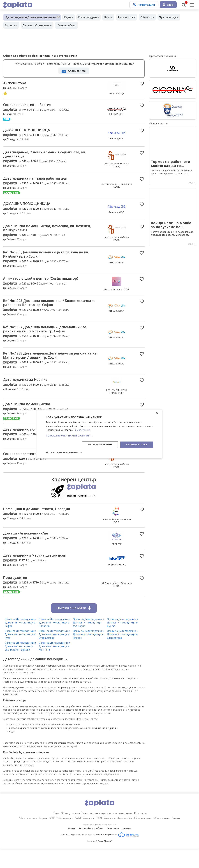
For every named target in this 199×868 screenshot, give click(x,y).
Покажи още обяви (74, 628)
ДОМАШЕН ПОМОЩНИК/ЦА (31, 131)
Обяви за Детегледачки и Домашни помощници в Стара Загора (54, 654)
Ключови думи (90, 17)
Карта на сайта (125, 837)
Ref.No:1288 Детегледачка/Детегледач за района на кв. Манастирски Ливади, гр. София (51, 369)
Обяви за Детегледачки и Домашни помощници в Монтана (54, 666)
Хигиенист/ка (17, 83)
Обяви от (153, 17)
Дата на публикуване (38, 25)
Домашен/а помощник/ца (30, 551)
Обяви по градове (143, 837)
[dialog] (99, 434)
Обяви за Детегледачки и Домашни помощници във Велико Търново (20, 666)
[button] (99, 435)
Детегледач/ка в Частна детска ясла (40, 574)
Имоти (70, 848)
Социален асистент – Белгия (32, 105)
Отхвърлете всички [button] (98, 444)
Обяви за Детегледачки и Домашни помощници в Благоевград (123, 654)
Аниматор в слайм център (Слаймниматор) (48, 285)
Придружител (17, 597)
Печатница (114, 848)
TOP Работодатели (106, 837)
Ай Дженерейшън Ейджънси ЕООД (117, 188)
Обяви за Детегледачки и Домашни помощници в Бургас (123, 642)
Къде (68, 17)
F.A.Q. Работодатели (85, 837)
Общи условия (67, 833)
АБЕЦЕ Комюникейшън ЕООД (117, 167)
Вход (168, 5)
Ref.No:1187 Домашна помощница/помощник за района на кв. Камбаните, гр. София (50, 342)
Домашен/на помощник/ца (31, 419)
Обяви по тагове (162, 837)
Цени (51, 833)
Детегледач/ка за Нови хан (31, 394)
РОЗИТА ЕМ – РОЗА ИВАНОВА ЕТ (117, 406)
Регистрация (144, 5)
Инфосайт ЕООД (117, 583)
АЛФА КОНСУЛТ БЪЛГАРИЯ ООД (117, 538)
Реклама (176, 837)
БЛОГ (52, 837)
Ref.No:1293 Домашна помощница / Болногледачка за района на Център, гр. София (45, 312)
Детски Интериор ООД (117, 295)
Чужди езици (176, 17)
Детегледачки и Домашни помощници (31, 17)
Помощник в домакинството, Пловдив (43, 527)
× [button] (157, 413)
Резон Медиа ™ (105, 860)
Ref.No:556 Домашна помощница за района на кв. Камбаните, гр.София (51, 260)
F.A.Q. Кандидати (65, 837)
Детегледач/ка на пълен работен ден (42, 181)
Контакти (145, 833)
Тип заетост (131, 17)
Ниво (111, 17)
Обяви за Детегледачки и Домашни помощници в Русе (20, 654)
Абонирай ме (77, 71)
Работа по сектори (28, 837)
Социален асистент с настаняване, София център (46, 471)
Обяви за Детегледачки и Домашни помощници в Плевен (89, 654)
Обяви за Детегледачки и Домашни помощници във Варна (89, 642)
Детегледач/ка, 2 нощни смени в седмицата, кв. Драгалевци (49, 156)
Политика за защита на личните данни (108, 833)
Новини (129, 848)
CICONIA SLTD (117, 115)
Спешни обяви (70, 25)
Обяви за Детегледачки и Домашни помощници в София (20, 642)
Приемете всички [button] (136, 444)
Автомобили (85, 848)
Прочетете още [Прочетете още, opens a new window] (82, 430)
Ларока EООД (117, 94)
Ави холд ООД (117, 140)
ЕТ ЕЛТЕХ (117, 562)
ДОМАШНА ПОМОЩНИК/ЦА (31, 207)
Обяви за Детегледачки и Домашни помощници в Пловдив (54, 642)
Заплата (11, 25)
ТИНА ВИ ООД (117, 268)
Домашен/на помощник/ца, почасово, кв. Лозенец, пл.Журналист (46, 232)
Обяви (100, 848)
